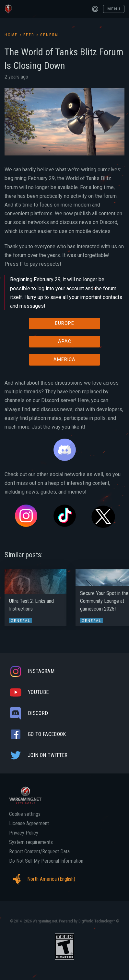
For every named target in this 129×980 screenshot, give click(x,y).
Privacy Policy (24, 833)
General (50, 35)
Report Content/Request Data (39, 852)
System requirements (31, 842)
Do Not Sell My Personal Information (46, 861)
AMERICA (64, 359)
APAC (65, 341)
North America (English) (42, 879)
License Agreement (29, 824)
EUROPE (65, 323)
